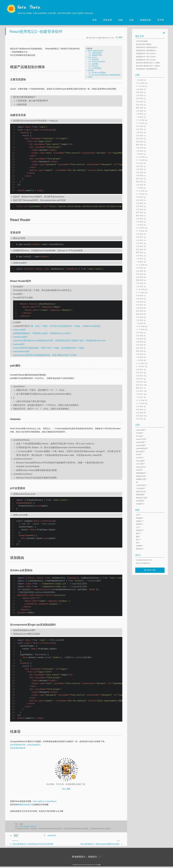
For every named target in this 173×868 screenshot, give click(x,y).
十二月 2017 (140, 363)
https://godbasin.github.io (28, 828)
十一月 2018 (140, 330)
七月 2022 (139, 206)
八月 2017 (139, 376)
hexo (80, 866)
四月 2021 (139, 253)
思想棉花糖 (140, 495)
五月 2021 (139, 249)
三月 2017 (139, 391)
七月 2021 (139, 243)
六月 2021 (139, 246)
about (138, 555)
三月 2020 (139, 283)
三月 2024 (139, 148)
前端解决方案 (142, 479)
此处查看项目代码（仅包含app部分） (26, 746)
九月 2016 (139, 410)
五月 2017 (139, 385)
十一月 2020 (140, 265)
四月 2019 (139, 314)
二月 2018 (139, 357)
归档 (120, 20)
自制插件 (140, 546)
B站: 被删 (66, 790)
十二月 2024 (140, 120)
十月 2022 (139, 197)
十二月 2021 (140, 228)
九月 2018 (139, 336)
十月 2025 (139, 89)
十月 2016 (139, 407)
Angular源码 (141, 430)
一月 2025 (139, 117)
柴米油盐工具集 (142, 498)
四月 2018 (139, 351)
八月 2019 (139, 302)
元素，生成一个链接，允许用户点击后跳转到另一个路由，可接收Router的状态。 (66, 327)
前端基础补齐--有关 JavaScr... (146, 54)
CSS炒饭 (140, 433)
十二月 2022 (140, 191)
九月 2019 (139, 299)
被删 (120, 39)
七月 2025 (139, 99)
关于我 (161, 20)
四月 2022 (139, 216)
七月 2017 (139, 379)
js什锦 (139, 455)
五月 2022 (139, 213)
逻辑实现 (140, 549)
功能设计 (140, 521)
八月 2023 (139, 169)
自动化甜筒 (140, 501)
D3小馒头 (140, 436)
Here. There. (29, 8)
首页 (95, 20)
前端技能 (140, 518)
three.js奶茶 (141, 461)
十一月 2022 (140, 194)
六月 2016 (139, 419)
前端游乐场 (145, 20)
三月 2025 (139, 111)
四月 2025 (139, 108)
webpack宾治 (141, 467)
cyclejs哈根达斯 (142, 448)
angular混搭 (141, 442)
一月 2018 (139, 360)
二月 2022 (139, 222)
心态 (138, 527)
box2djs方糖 (141, 445)
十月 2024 (139, 126)
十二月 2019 (140, 290)
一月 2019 (139, 323)
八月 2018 (139, 339)
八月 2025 (139, 95)
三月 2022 (139, 219)
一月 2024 (139, 154)
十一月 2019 (140, 293)
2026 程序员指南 (142, 41)
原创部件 (140, 524)
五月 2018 (139, 348)
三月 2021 (139, 256)
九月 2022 (139, 200)
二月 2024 (139, 151)
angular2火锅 (141, 439)
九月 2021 (139, 237)
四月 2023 (139, 182)
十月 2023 (139, 163)
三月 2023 (139, 185)
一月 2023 (139, 188)
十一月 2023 (140, 160)
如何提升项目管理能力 (144, 44)
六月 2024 (139, 139)
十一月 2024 (140, 123)
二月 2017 (139, 394)
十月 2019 (139, 296)
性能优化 (140, 530)
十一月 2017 (140, 367)
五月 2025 (139, 105)
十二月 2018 (140, 326)
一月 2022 (139, 225)
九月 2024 (139, 129)
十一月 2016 (140, 403)
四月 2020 (139, 280)
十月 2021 (139, 234)
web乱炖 (139, 470)
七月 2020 (139, 274)
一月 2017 (139, 397)
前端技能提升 (141, 473)
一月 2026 (139, 80)
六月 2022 (139, 209)
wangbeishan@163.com (144, 560)
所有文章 (108, 20)
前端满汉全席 (141, 476)
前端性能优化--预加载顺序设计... (147, 69)
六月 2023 (139, 176)
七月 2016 (139, 416)
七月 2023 (139, 172)
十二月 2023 (140, 157)
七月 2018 (139, 342)
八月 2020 (139, 271)
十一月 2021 (140, 231)
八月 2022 (139, 203)
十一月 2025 (140, 86)
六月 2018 (139, 345)
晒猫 (138, 536)
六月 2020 (139, 277)
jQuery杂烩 (140, 451)
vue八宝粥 (140, 464)
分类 (131, 20)
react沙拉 (52, 837)
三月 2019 (139, 317)
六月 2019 (139, 308)
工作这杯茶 (141, 488)
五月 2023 (139, 179)
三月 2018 (139, 354)
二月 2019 (139, 320)
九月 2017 (139, 373)
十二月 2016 (140, 400)
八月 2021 (139, 240)
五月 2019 (139, 311)
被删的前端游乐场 (25, 806)
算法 (138, 543)
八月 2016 (139, 413)
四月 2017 (139, 388)
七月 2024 (139, 136)
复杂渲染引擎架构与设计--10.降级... (148, 63)
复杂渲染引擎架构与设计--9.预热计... (149, 66)
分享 (138, 515)
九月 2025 (139, 92)
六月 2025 (139, 102)
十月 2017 (139, 370)
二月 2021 (139, 259)
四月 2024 (139, 145)
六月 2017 (139, 382)
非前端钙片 (140, 504)
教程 (138, 533)
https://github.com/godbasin (45, 803)
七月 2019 (139, 305)
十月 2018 (139, 333)
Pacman (92, 866)
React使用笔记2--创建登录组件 (36, 33)
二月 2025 (139, 114)
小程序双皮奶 (142, 485)
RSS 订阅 (151, 570)
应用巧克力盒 (141, 491)
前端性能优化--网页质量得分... (147, 50)
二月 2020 (139, 286)
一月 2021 (139, 262)
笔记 (16, 837)
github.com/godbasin (143, 563)
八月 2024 (139, 132)
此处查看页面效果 (18, 749)
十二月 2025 (140, 83)
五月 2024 (139, 142)
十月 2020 (139, 268)
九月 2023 (139, 166)
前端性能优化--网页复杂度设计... (147, 47)
